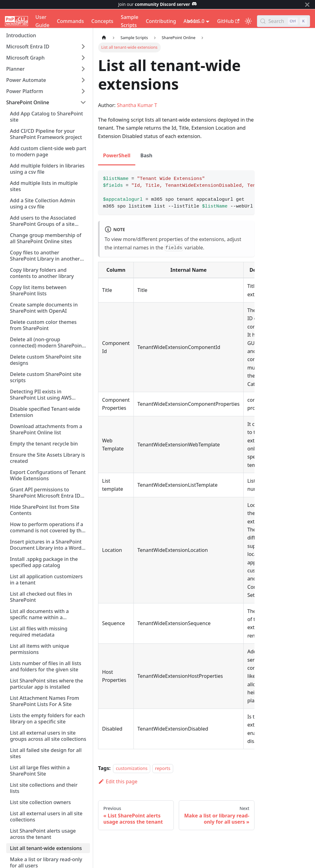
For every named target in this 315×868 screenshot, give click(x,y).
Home (21, 21)
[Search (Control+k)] (283, 21)
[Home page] (104, 38)
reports (163, 768)
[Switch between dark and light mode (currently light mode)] (248, 21)
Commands (70, 21)
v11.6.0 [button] (196, 21)
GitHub (228, 21)
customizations (132, 768)
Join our (157, 4)
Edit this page (118, 781)
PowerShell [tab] (117, 155)
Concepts (102, 21)
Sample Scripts (130, 21)
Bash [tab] (146, 155)
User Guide (42, 21)
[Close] (307, 4)
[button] (46, 47)
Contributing (161, 21)
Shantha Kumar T (137, 105)
